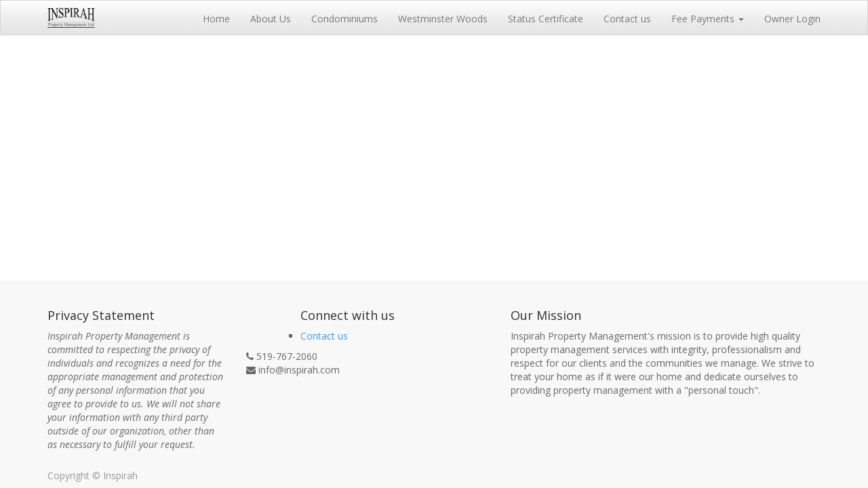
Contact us (324, 336)
